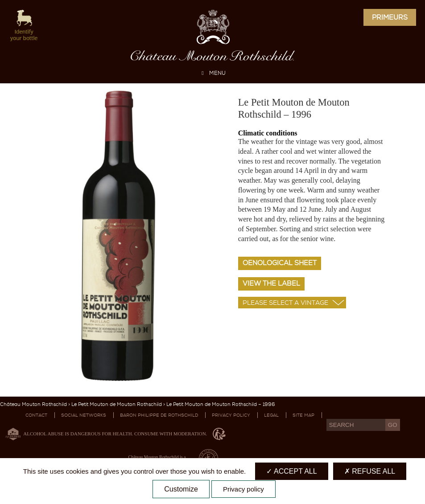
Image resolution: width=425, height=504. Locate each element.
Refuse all (370, 471)
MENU (213, 73)
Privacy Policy (231, 415)
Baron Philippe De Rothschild (159, 415)
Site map (303, 415)
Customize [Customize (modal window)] (181, 489)
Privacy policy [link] (243, 489)
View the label (271, 283)
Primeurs (390, 17)
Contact (36, 415)
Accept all (291, 471)
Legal (271, 415)
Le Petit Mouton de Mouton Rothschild (117, 404)
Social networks (84, 415)
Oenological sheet (280, 263)
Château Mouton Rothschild (33, 404)
